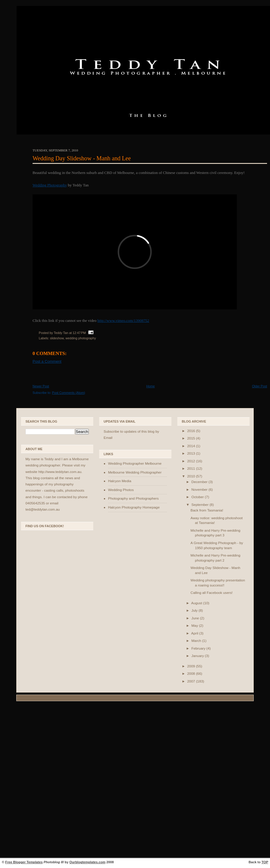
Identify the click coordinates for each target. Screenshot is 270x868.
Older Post (259, 386)
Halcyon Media (120, 481)
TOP (265, 862)
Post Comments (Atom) (69, 393)
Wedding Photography (50, 185)
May (195, 626)
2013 (192, 453)
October (198, 497)
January (198, 656)
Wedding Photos (121, 490)
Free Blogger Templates (24, 862)
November (200, 490)
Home (151, 386)
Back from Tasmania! (207, 510)
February (199, 648)
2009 (192, 666)
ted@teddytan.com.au (43, 509)
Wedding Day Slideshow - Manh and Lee (82, 158)
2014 (192, 446)
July (195, 610)
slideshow (57, 338)
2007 (192, 681)
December (200, 482)
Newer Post (41, 386)
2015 (192, 438)
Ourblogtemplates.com (87, 862)
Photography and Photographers (133, 498)
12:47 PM (79, 333)
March (197, 641)
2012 (192, 461)
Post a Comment (47, 361)
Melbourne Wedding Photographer (135, 472)
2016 (192, 431)
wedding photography (81, 338)
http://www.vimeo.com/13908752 (123, 320)
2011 (192, 469)
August (197, 603)
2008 (192, 674)
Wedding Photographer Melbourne (135, 463)
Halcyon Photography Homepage (134, 507)
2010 (192, 476)
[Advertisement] (135, 780)
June (196, 618)
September (200, 505)
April (195, 633)
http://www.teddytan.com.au (60, 472)
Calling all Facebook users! (212, 593)
